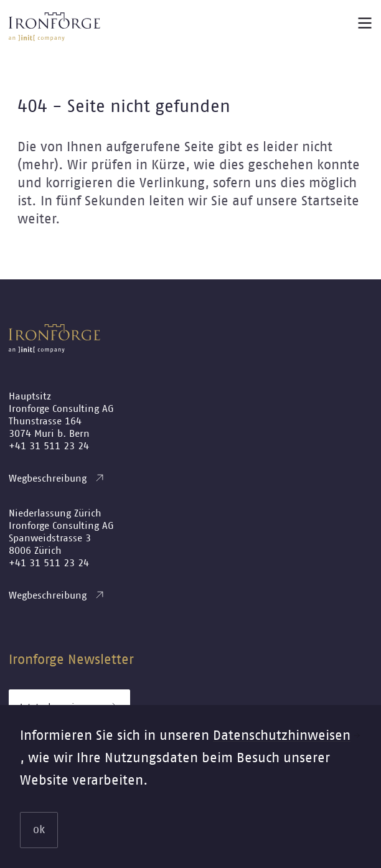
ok (39, 830)
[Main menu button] (365, 23)
